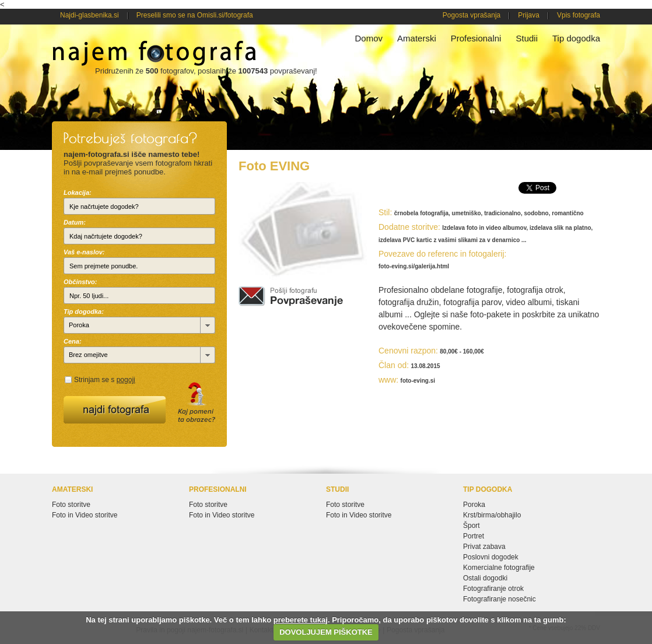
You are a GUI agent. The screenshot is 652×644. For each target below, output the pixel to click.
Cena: (73, 341)
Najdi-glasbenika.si (90, 15)
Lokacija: (78, 192)
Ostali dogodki (485, 578)
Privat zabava (484, 547)
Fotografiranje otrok (493, 589)
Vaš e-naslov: (84, 252)
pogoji (126, 380)
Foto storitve (71, 505)
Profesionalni (476, 38)
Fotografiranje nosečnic (499, 599)
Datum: (75, 222)
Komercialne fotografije (499, 568)
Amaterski (417, 38)
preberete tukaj (301, 620)
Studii (527, 38)
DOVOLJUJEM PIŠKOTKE (326, 632)
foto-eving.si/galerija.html (414, 266)
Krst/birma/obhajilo (492, 515)
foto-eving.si (418, 381)
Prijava (529, 15)
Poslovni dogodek (491, 557)
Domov (369, 38)
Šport (472, 526)
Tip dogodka (576, 38)
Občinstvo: (80, 282)
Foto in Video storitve (85, 515)
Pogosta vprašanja (472, 15)
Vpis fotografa (579, 15)
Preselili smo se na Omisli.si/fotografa (195, 15)
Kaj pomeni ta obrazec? (197, 402)
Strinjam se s (105, 380)
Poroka (474, 505)
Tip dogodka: (84, 311)
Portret (474, 536)
